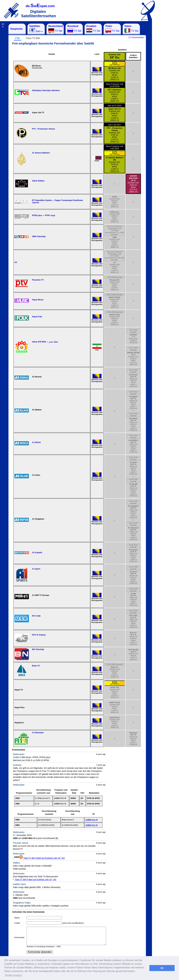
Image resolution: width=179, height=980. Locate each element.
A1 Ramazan (38, 733)
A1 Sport (36, 569)
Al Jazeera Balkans (41, 153)
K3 (16, 262)
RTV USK (36, 616)
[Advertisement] (167, 69)
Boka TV (36, 666)
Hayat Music (38, 300)
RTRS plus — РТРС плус (44, 215)
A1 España (37, 552)
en (3, 24)
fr (3, 27)
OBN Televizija (39, 236)
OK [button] (162, 968)
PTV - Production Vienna (43, 129)
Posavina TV (38, 280)
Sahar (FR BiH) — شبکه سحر (45, 342)
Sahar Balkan (38, 181)
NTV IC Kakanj (39, 635)
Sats (36, 29)
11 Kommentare (136, 37)
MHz (92, 820)
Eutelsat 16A (115, 56)
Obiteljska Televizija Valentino (46, 90)
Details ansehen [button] (14, 975)
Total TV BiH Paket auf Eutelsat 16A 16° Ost (40, 858)
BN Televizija (38, 649)
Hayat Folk (37, 317)
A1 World (36, 442)
